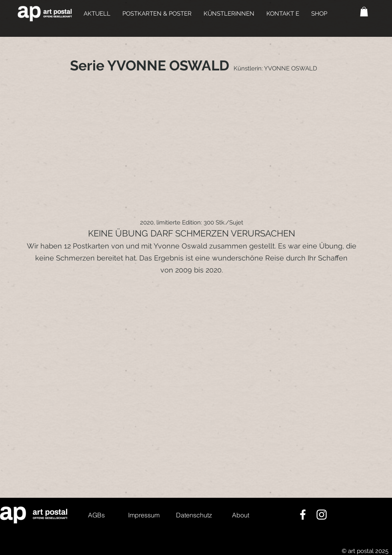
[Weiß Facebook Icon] (303, 515)
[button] (157, 14)
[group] (196, 147)
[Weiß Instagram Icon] (322, 515)
